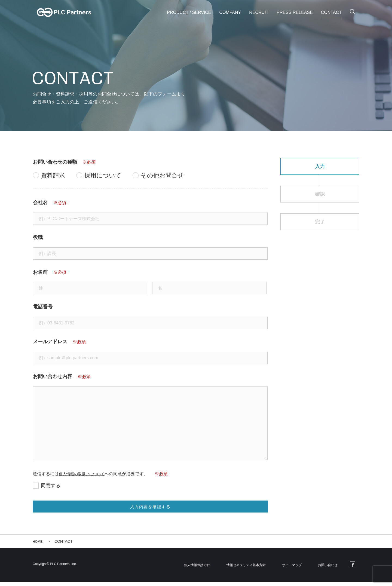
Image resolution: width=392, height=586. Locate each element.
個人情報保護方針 (203, 569)
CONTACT (331, 12)
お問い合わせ (329, 569)
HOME (38, 546)
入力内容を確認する (150, 509)
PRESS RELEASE (295, 12)
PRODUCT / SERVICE (189, 12)
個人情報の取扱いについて (85, 474)
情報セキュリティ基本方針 (252, 569)
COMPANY (230, 12)
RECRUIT (259, 12)
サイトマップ (297, 569)
